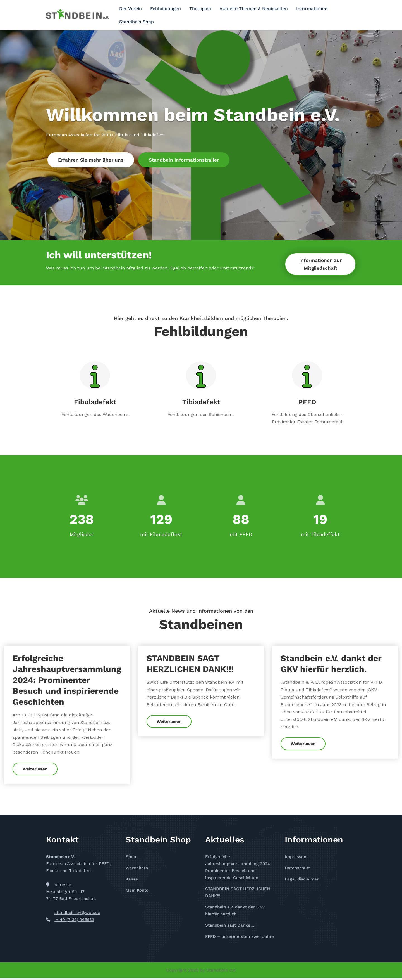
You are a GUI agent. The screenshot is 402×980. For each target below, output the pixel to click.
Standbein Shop (137, 22)
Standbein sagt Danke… (230, 927)
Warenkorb (137, 870)
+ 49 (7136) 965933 (74, 921)
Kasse (132, 881)
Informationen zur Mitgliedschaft (320, 264)
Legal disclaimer (302, 881)
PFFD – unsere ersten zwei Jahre (240, 938)
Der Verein (131, 9)
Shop (131, 859)
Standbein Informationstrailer (184, 160)
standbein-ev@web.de (77, 914)
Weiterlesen (35, 771)
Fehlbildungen (166, 9)
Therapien (200, 9)
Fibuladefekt (95, 402)
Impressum (296, 859)
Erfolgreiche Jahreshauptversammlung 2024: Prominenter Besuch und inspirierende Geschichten (67, 682)
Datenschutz (298, 870)
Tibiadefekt (201, 402)
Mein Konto (137, 892)
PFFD (307, 402)
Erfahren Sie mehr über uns (91, 160)
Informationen (312, 9)
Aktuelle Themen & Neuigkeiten (254, 9)
